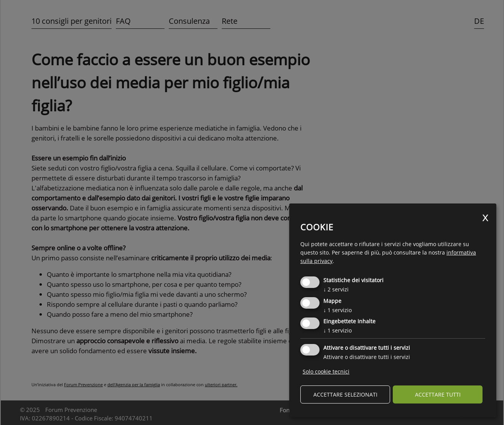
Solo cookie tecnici (326, 371)
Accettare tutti (438, 394)
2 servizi (336, 289)
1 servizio (338, 310)
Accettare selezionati (345, 394)
